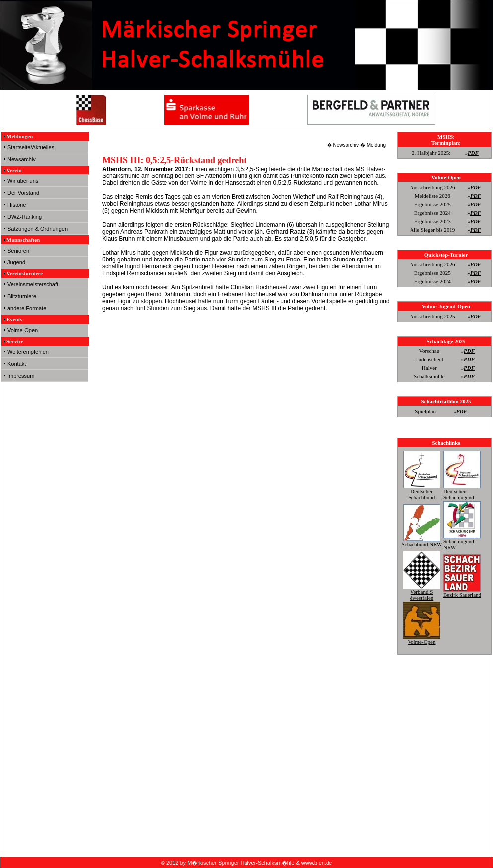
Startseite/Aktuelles (31, 147)
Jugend (16, 262)
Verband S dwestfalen (422, 592)
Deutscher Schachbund (422, 491)
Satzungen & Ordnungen (38, 229)
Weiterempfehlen (28, 352)
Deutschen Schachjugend (462, 491)
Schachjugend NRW (462, 541)
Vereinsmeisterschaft (33, 284)
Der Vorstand (23, 193)
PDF (473, 153)
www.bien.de (317, 863)
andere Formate (27, 308)
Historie (17, 205)
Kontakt (17, 364)
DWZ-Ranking (25, 217)
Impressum (21, 376)
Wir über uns (23, 181)
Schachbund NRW (422, 541)
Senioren (18, 251)
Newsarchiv (22, 159)
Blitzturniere (22, 296)
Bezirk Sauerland (462, 592)
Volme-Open (23, 330)
